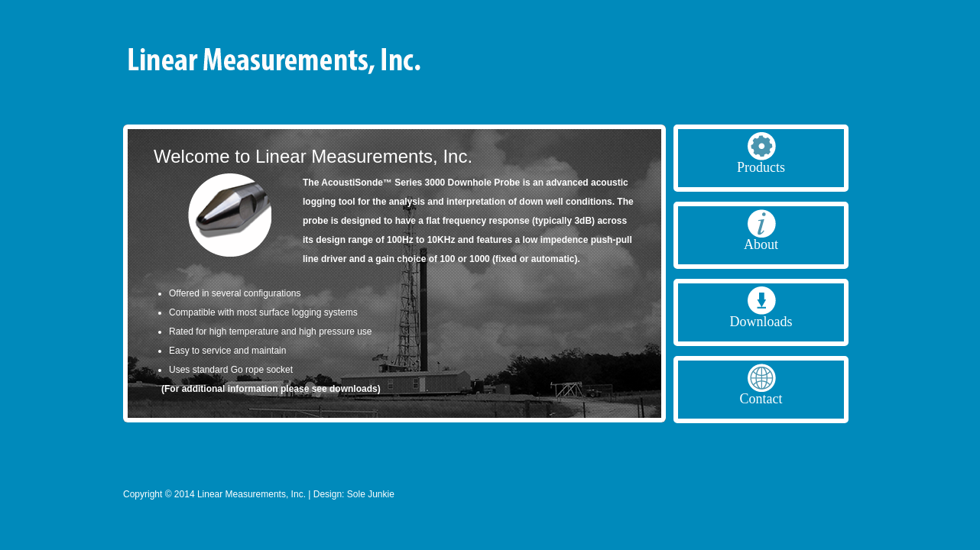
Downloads (761, 322)
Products (761, 167)
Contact (761, 399)
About (761, 244)
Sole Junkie (371, 494)
